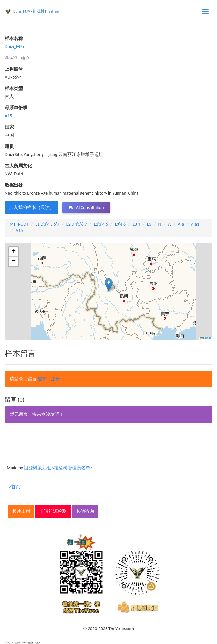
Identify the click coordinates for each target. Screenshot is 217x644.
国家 (9, 127)
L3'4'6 (120, 224)
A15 (8, 116)
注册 (55, 379)
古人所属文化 (18, 166)
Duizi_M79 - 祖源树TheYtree (36, 11)
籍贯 (9, 146)
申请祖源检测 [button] (53, 511)
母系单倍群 (16, 108)
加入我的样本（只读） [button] (32, 207)
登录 (42, 379)
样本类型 (14, 88)
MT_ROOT (19, 224)
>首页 (15, 487)
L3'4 (136, 224)
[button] (109, 285)
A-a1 (195, 224)
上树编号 (14, 69)
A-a (181, 224)
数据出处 (14, 185)
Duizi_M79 (15, 47)
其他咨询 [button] (85, 511)
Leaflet (205, 338)
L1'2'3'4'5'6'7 (47, 224)
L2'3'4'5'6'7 (77, 224)
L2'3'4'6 (101, 224)
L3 (149, 224)
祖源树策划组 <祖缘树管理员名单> (58, 468)
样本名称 (14, 39)
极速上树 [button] (21, 511)
